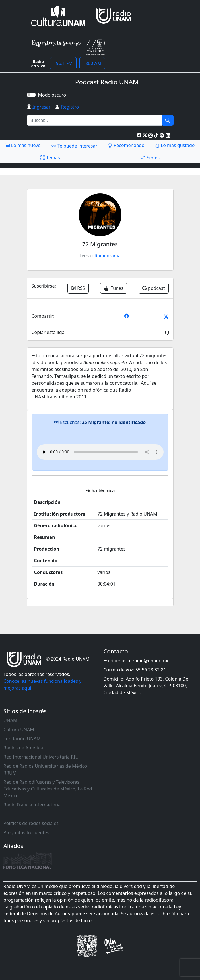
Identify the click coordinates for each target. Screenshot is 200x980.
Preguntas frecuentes (26, 832)
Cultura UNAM (19, 730)
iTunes (114, 288)
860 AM (92, 63)
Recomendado (126, 145)
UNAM (10, 720)
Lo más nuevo (23, 145)
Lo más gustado (175, 145)
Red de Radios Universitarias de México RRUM (45, 769)
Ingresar (42, 107)
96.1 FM (63, 63)
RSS (78, 288)
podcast (154, 288)
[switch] (31, 95)
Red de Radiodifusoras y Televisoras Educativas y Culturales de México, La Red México (48, 789)
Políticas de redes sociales (31, 823)
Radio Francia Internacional (33, 805)
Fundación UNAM (22, 739)
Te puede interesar (74, 146)
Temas (50, 158)
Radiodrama (108, 256)
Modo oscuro (53, 95)
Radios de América (23, 748)
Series (150, 158)
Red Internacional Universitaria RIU (41, 757)
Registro (70, 107)
